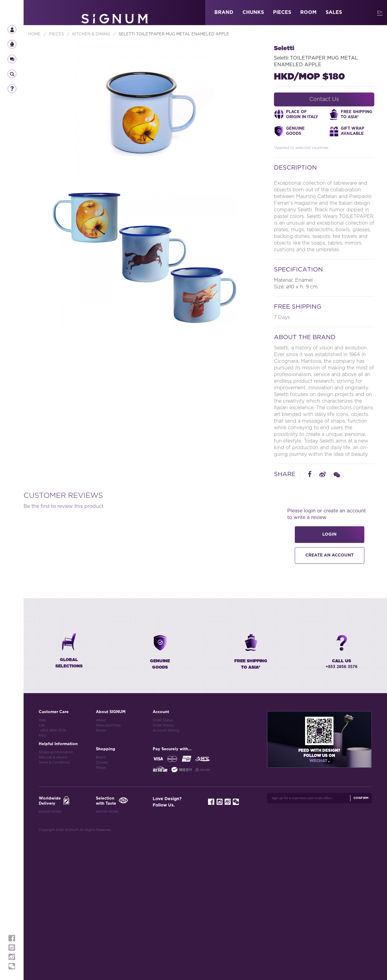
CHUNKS (253, 12)
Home (35, 34)
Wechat (319, 903)
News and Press (108, 867)
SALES (334, 12)
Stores (101, 872)
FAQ (42, 877)
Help (42, 862)
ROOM (308, 12)
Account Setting (166, 872)
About (101, 862)
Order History (163, 867)
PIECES (282, 12)
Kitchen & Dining (92, 34)
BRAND (224, 12)
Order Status (163, 862)
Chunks (102, 904)
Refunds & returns (53, 899)
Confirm (361, 939)
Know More (50, 954)
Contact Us (324, 99)
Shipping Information (56, 894)
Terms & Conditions (54, 904)
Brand (101, 899)
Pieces (101, 909)
